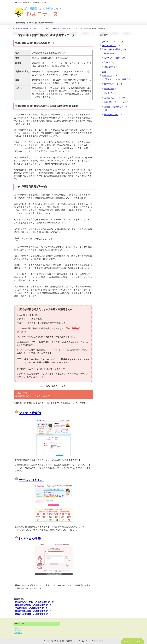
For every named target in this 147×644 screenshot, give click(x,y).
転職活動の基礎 (111, 115)
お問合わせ (18, 633)
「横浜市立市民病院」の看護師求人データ (32, 614)
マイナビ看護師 (30, 413)
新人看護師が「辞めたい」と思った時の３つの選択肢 (34, 23)
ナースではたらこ (31, 480)
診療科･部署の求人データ (116, 107)
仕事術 (107, 62)
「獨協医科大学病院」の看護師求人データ (32, 605)
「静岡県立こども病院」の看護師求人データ (33, 602)
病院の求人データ (112, 98)
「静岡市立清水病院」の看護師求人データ (32, 611)
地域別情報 (109, 89)
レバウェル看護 (30, 539)
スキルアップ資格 (112, 58)
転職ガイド (107, 76)
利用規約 (17, 631)
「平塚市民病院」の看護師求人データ (30, 608)
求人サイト (109, 93)
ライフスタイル (109, 46)
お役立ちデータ (111, 84)
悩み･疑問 (108, 67)
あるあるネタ (110, 53)
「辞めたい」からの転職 (115, 79)
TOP (31, 28)
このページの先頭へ (133, 641)
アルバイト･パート (111, 42)
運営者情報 (18, 628)
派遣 (104, 72)
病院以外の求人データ (114, 102)
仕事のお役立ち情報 (111, 49)
